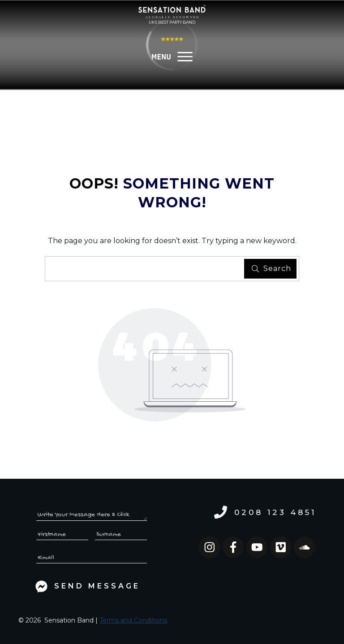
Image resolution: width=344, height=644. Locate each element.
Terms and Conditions (133, 620)
